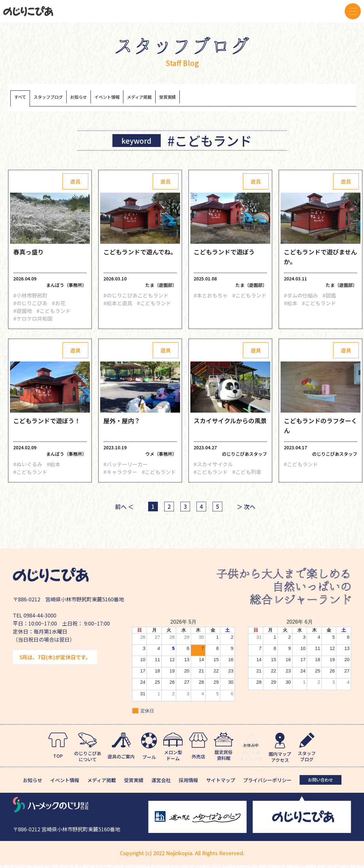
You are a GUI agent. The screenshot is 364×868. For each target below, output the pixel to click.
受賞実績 (231, 99)
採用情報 (188, 783)
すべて (24, 99)
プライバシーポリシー (267, 783)
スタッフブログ (63, 99)
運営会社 (161, 783)
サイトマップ (221, 783)
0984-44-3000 (40, 618)
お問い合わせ (321, 783)
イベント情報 (145, 99)
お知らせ (106, 99)
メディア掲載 (191, 99)
